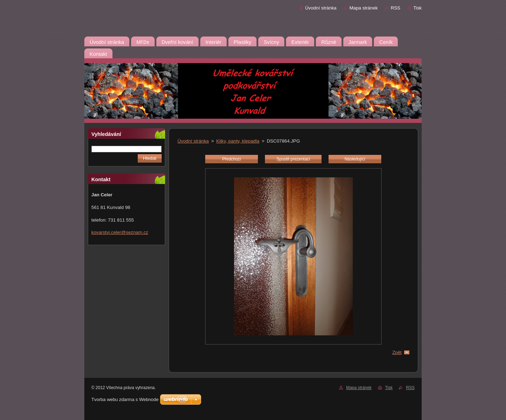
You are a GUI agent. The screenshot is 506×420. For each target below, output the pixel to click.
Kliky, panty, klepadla (238, 141)
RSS (395, 8)
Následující (355, 159)
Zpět (397, 352)
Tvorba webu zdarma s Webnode (125, 399)
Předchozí (232, 159)
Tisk (417, 8)
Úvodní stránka (321, 8)
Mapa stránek (364, 8)
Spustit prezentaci (293, 159)
